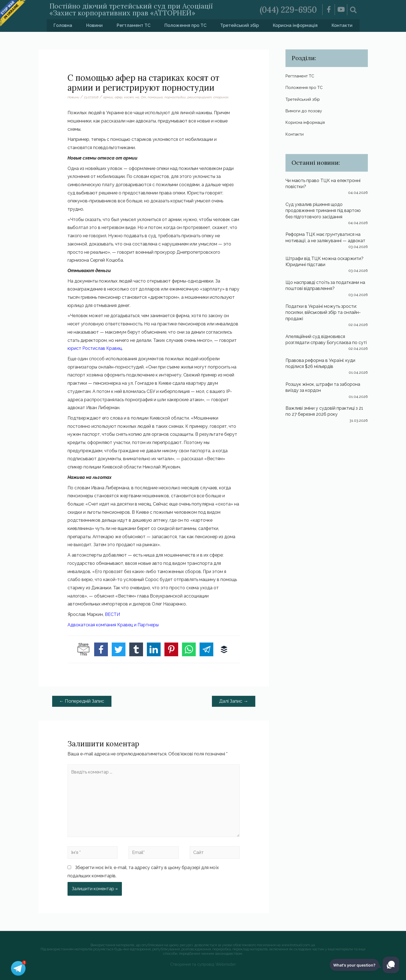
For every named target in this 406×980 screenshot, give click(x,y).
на (137, 97)
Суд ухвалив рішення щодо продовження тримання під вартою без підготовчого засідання (323, 211)
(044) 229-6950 (288, 10)
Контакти (342, 25)
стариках (221, 97)
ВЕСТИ (112, 614)
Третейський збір (240, 25)
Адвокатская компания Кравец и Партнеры (113, 625)
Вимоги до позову (304, 111)
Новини (94, 25)
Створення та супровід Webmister (203, 964)
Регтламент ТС (134, 25)
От (143, 97)
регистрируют (200, 97)
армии (108, 97)
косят (129, 97)
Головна (63, 25)
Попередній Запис (82, 701)
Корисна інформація (295, 25)
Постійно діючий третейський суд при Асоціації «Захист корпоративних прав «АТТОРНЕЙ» (131, 9)
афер (119, 97)
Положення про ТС (185, 25)
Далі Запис (234, 701)
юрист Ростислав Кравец (95, 348)
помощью (155, 97)
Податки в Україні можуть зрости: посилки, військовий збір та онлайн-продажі (323, 312)
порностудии (175, 97)
